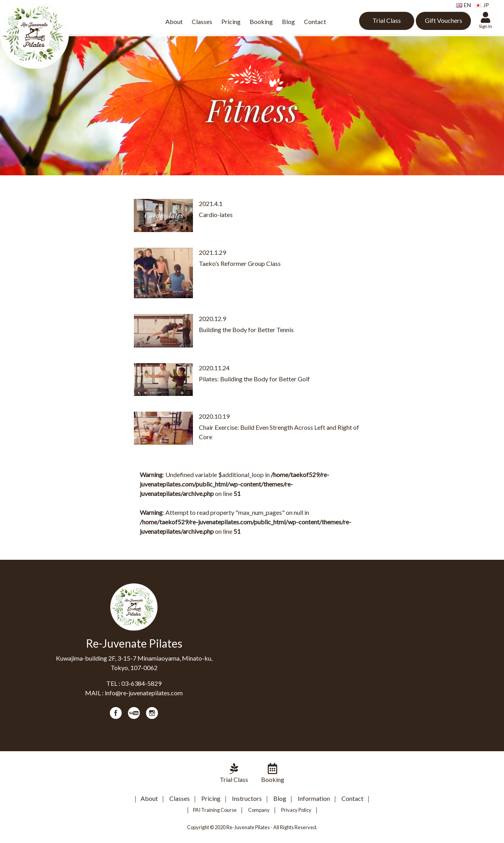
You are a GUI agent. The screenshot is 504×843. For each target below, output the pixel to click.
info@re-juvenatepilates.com (144, 693)
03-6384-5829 (141, 683)
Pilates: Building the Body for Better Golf (254, 379)
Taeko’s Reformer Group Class (240, 263)
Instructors (247, 798)
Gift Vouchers (444, 20)
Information (314, 798)
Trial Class (387, 20)
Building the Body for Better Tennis (246, 330)
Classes (202, 21)
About (174, 21)
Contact (315, 21)
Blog (288, 21)
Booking (261, 21)
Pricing (231, 21)
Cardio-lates (216, 214)
